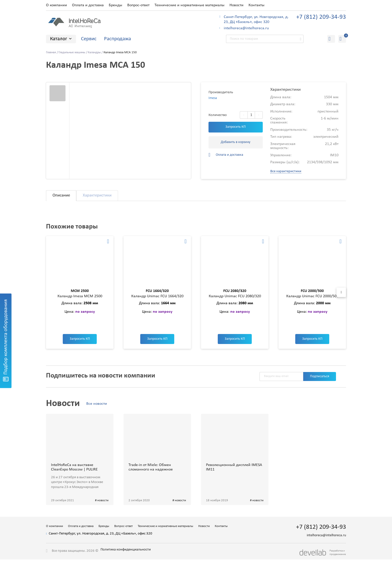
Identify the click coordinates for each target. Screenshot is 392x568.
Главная (51, 53)
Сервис (89, 39)
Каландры (98, 53)
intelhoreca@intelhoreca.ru (246, 28)
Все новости (100, 410)
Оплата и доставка (88, 5)
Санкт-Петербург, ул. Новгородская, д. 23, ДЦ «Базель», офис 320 (256, 20)
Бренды (115, 5)
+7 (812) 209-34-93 (321, 17)
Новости (236, 5)
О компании (56, 5)
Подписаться (318, 382)
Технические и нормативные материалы (189, 5)
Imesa (213, 99)
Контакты (256, 5)
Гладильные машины (74, 53)
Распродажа (117, 39)
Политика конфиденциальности (131, 562)
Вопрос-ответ (138, 5)
